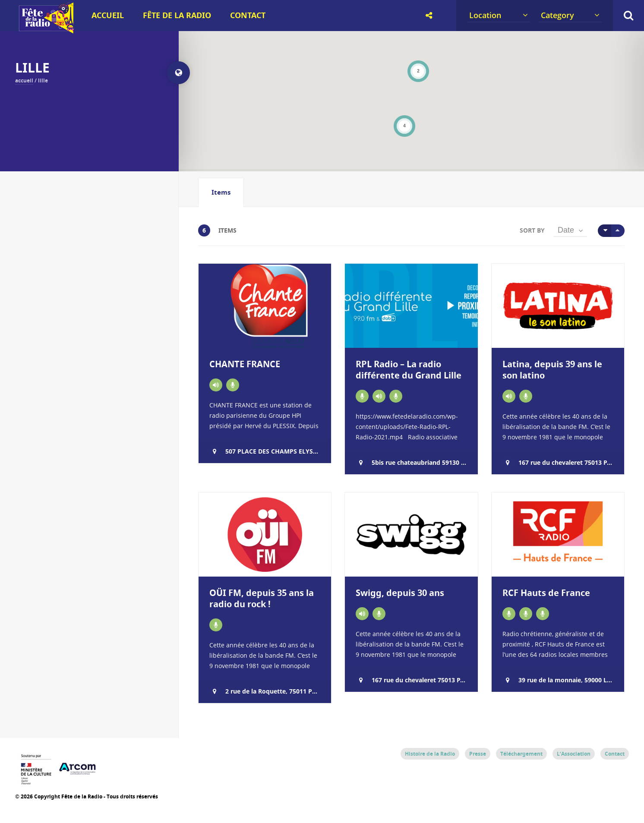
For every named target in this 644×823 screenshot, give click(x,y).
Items (221, 192)
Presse (478, 754)
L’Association (574, 754)
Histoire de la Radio (430, 754)
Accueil (108, 15)
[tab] (221, 192)
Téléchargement (521, 754)
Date (566, 230)
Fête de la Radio (177, 15)
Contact (248, 15)
